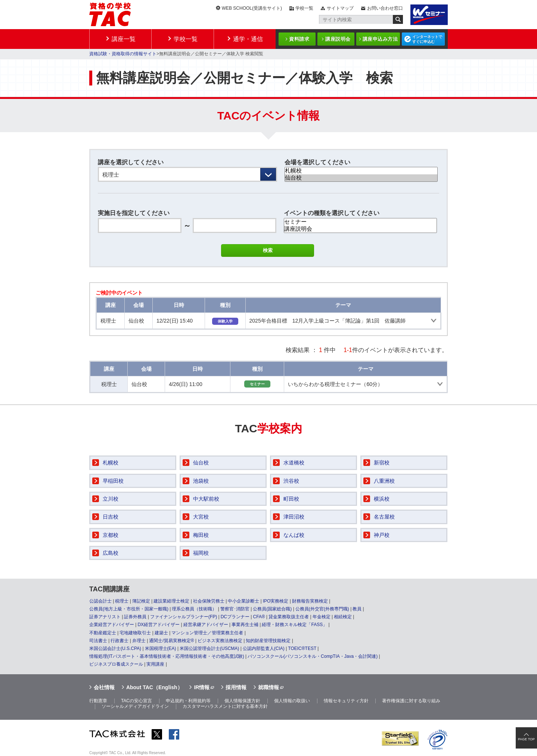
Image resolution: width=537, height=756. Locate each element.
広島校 (111, 553)
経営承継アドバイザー (206, 625)
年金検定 (322, 617)
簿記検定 (141, 601)
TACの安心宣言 (136, 701)
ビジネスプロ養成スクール (116, 664)
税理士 (122, 601)
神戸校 (382, 535)
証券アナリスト (105, 617)
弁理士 (139, 641)
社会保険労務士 (209, 601)
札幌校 (361, 171)
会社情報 (104, 687)
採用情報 (236, 687)
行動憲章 (98, 701)
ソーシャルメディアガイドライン (135, 706)
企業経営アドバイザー (112, 625)
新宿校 (382, 463)
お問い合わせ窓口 (385, 8)
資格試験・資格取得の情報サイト (123, 54)
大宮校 (201, 517)
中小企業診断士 (243, 601)
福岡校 (201, 553)
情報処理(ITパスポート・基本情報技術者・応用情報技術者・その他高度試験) (167, 656)
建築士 (161, 633)
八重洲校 (384, 481)
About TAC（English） (154, 687)
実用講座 (155, 664)
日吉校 (111, 517)
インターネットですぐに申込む (427, 39)
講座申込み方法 (380, 39)
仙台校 (361, 178)
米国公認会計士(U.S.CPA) (115, 648)
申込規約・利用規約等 (188, 701)
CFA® (259, 617)
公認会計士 (100, 601)
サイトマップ (340, 8)
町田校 (291, 499)
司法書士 (98, 641)
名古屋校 (384, 517)
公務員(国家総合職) (272, 609)
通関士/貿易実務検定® (171, 641)
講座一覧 (124, 39)
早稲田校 (113, 481)
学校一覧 (304, 8)
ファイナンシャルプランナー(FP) (184, 617)
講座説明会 (338, 39)
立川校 (111, 499)
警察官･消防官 (235, 609)
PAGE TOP (526, 739)
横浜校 (382, 499)
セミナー (360, 222)
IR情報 (202, 687)
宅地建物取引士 (135, 633)
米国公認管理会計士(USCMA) (209, 648)
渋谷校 (291, 481)
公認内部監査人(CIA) (264, 648)
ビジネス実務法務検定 (220, 641)
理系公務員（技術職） (194, 609)
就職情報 (268, 687)
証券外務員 (135, 617)
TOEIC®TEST (302, 648)
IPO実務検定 (276, 601)
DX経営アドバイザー (159, 625)
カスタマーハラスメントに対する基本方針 (225, 706)
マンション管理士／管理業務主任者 (207, 633)
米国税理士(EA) (161, 648)
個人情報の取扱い (292, 701)
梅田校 (201, 535)
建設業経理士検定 (171, 601)
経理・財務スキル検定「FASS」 (294, 625)
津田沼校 (294, 517)
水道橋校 (294, 463)
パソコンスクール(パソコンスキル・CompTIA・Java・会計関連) (313, 656)
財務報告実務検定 (310, 601)
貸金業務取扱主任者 (289, 617)
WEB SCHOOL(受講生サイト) (252, 8)
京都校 (111, 535)
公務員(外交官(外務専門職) (322, 609)
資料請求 (299, 39)
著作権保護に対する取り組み (411, 701)
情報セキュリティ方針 (346, 701)
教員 (357, 609)
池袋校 (201, 481)
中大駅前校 (206, 499)
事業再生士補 (245, 625)
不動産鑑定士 (103, 633)
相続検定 (343, 617)
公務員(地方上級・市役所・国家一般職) (129, 609)
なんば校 (294, 535)
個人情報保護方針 (242, 701)
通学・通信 (248, 39)
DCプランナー (235, 617)
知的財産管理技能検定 (268, 641)
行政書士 (119, 641)
